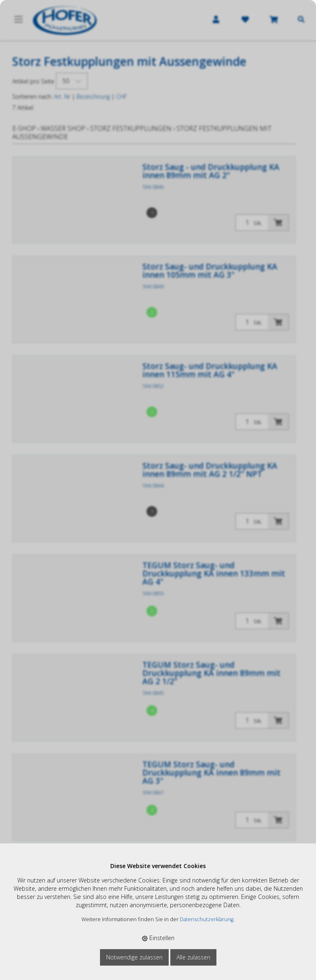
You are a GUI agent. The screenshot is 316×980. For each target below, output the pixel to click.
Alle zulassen (193, 957)
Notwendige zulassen (134, 957)
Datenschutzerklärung (207, 919)
